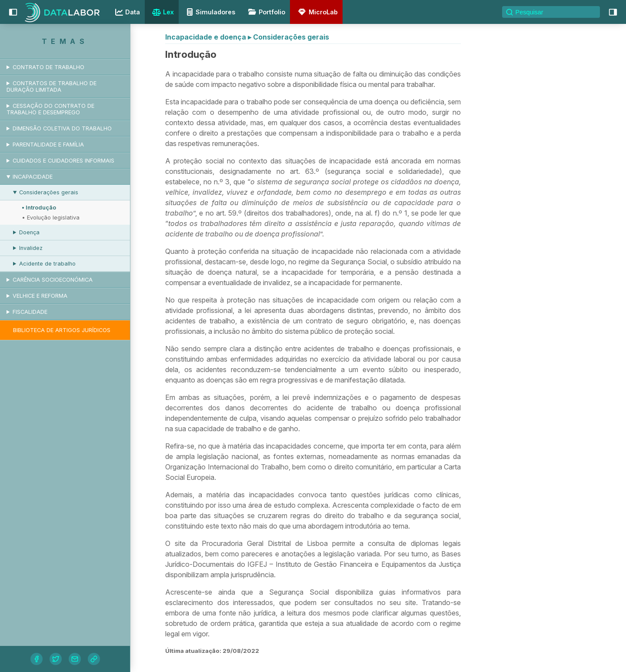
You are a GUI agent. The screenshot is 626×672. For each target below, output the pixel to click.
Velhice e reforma (40, 296)
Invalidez (31, 248)
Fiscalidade (30, 312)
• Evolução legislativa (51, 218)
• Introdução (39, 208)
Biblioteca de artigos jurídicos (62, 330)
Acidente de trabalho (47, 264)
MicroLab (316, 12)
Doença (29, 232)
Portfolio (265, 12)
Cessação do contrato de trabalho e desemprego (50, 109)
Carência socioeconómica (53, 280)
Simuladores (210, 12)
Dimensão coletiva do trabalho (62, 128)
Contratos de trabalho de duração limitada (52, 86)
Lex (162, 13)
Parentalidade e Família (48, 145)
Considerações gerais (49, 192)
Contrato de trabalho (48, 67)
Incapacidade (33, 177)
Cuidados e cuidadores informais (63, 161)
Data (127, 12)
